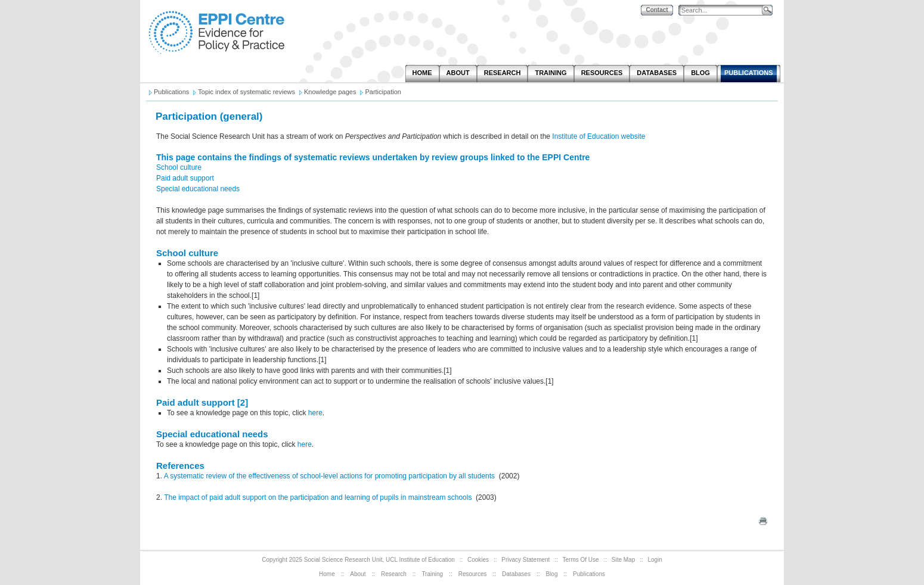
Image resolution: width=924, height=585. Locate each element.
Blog (551, 574)
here (315, 413)
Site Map (623, 560)
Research (394, 574)
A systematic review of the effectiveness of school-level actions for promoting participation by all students (329, 476)
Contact (657, 10)
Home (327, 574)
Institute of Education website (599, 136)
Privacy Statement (525, 560)
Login (655, 560)
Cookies (478, 560)
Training (432, 574)
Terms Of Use (581, 560)
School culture (179, 167)
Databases (516, 574)
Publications (589, 574)
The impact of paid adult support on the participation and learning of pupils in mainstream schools (319, 497)
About (358, 574)
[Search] (723, 10)
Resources (473, 574)
